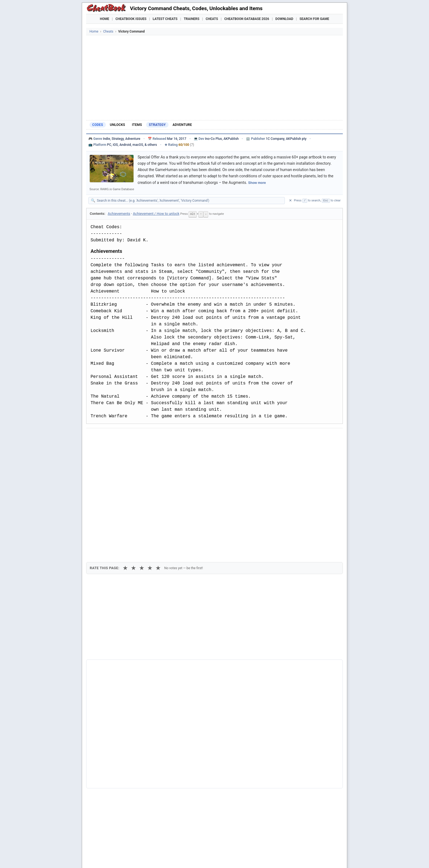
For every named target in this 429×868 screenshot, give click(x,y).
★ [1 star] (125, 466)
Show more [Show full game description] (257, 183)
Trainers (192, 19)
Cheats (212, 19)
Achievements (119, 214)
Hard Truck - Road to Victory (119, 755)
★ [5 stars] (158, 466)
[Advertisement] (215, 76)
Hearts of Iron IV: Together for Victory (127, 765)
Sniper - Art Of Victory (113, 783)
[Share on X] (120, 437)
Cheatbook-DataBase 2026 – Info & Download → (192, 658)
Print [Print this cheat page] (137, 450)
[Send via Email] (187, 437)
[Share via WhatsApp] (160, 437)
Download (284, 19)
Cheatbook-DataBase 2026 (247, 19)
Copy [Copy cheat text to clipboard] (115, 450)
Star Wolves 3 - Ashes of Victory (122, 792)
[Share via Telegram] (173, 437)
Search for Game (314, 19)
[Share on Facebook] (106, 437)
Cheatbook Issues (131, 19)
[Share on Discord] (147, 437)
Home (105, 19)
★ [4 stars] (150, 466)
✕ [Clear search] (290, 200)
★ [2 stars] (134, 466)
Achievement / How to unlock (156, 214)
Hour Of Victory (108, 774)
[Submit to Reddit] (133, 437)
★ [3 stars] (142, 466)
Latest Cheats (165, 19)
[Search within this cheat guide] (189, 201)
